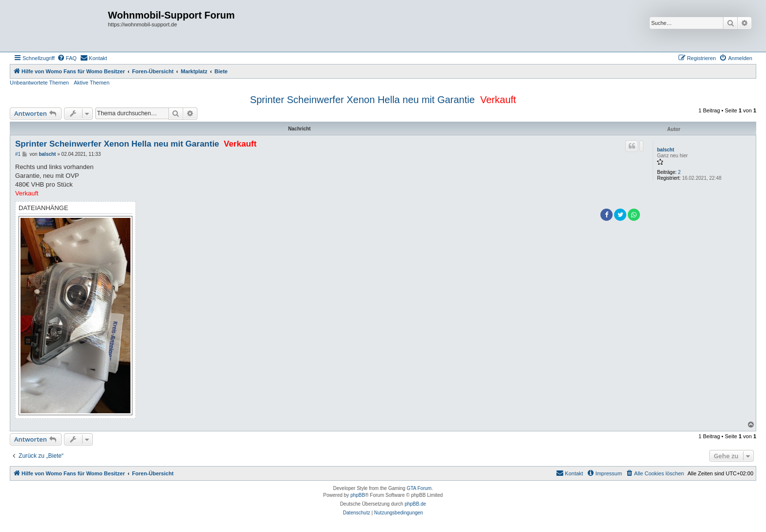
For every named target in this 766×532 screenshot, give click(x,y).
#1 (18, 154)
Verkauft (498, 100)
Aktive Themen (92, 83)
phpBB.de (415, 504)
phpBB (358, 495)
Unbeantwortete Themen (39, 83)
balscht (666, 150)
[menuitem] (67, 58)
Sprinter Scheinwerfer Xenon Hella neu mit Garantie (362, 100)
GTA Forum (419, 488)
